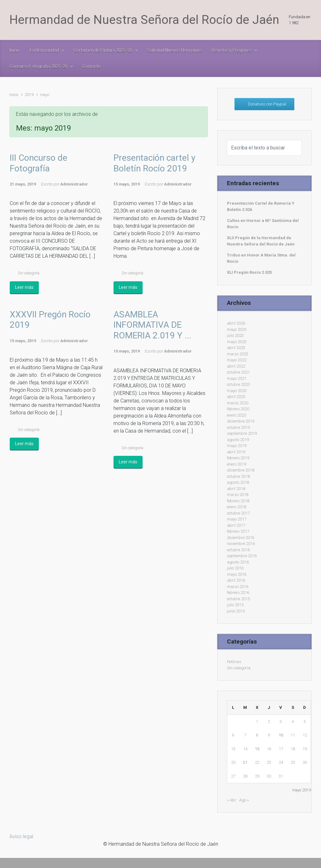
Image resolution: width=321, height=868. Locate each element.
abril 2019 (236, 452)
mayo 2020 (237, 391)
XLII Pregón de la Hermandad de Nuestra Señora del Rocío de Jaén (261, 241)
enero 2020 (237, 415)
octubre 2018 (238, 476)
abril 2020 (236, 397)
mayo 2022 (237, 360)
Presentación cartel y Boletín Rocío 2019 (154, 163)
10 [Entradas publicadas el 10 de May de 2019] (281, 735)
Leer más (24, 287)
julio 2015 (235, 605)
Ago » (244, 800)
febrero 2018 (238, 501)
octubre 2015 (238, 599)
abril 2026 (236, 323)
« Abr (232, 800)
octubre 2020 (238, 384)
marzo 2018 (238, 495)
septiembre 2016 (242, 556)
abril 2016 (236, 580)
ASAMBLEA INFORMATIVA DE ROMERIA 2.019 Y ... (152, 325)
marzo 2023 (238, 354)
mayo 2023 (237, 342)
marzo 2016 (238, 587)
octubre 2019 (238, 427)
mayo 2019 (237, 446)
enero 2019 (237, 464)
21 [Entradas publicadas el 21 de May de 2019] (245, 762)
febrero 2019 (238, 458)
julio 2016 (235, 568)
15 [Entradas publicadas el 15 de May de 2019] (257, 749)
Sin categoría (29, 273)
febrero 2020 (238, 409)
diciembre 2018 (241, 470)
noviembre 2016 (241, 544)
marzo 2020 (238, 403)
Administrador (74, 184)
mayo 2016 (237, 574)
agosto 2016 (238, 562)
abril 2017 (236, 525)
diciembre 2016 (241, 538)
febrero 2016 (238, 593)
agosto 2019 (238, 440)
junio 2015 (236, 611)
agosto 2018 (238, 482)
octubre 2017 (238, 513)
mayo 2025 (237, 329)
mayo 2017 (237, 519)
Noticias (234, 662)
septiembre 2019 (242, 433)
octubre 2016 (238, 550)
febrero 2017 (238, 531)
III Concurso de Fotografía (39, 163)
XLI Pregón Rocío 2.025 (249, 272)
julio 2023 (235, 335)
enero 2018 (237, 507)
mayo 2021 (237, 378)
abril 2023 (236, 348)
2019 (29, 95)
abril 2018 (236, 489)
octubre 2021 (238, 372)
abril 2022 (236, 366)
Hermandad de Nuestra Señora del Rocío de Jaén (144, 20)
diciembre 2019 (241, 421)
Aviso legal (21, 836)
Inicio (14, 95)
